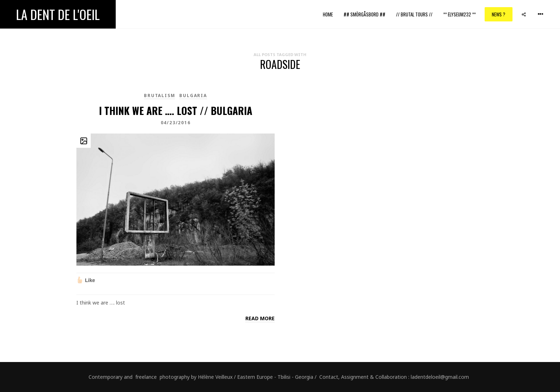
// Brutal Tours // (414, 14)
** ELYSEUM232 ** (459, 14)
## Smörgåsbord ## (364, 14)
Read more (260, 318)
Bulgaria (193, 96)
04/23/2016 (176, 123)
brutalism (159, 96)
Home (328, 14)
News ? (499, 14)
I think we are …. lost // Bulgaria (176, 110)
